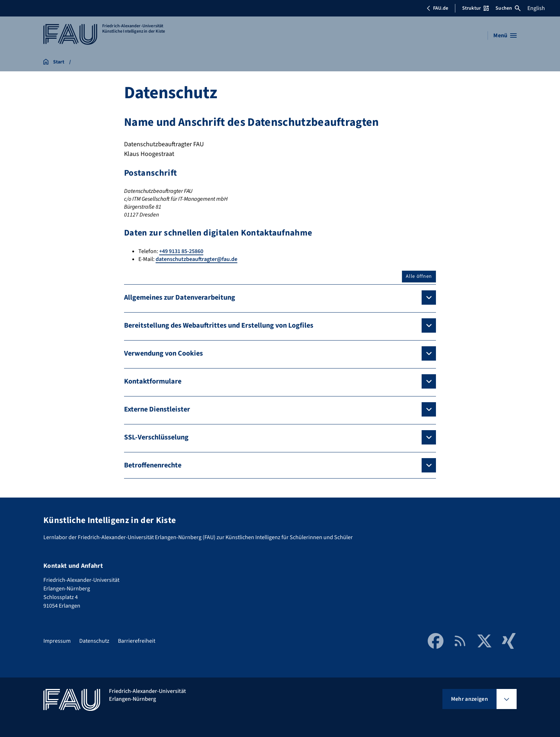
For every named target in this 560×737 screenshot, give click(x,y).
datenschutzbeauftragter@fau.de (196, 259)
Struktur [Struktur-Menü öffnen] (475, 8)
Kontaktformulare (153, 381)
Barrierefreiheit (137, 641)
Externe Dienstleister (157, 409)
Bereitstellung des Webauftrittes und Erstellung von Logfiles (219, 325)
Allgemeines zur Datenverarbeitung (180, 298)
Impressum (57, 641)
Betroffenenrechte (153, 465)
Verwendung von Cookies (163, 353)
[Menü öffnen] (505, 35)
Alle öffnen (419, 276)
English (536, 8)
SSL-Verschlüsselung (156, 437)
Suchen (508, 8)
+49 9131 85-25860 (181, 251)
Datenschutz (94, 641)
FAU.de (437, 8)
